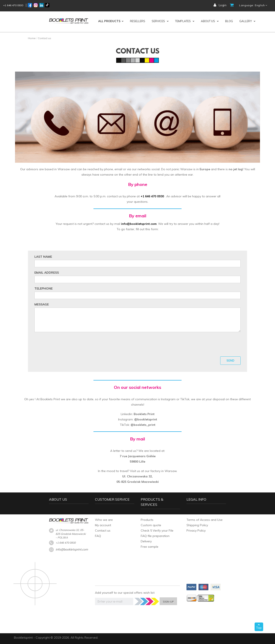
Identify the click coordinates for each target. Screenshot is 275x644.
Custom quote (151, 525)
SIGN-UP (168, 602)
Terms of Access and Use (205, 520)
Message (42, 304)
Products (147, 520)
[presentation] (137, 344)
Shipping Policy (197, 525)
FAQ (98, 536)
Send (230, 360)
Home (32, 38)
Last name (43, 257)
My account (103, 525)
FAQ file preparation (155, 536)
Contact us (103, 531)
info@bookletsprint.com (72, 549)
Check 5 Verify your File (157, 531)
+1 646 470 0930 (13, 5)
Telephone (44, 288)
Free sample (150, 547)
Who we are (104, 520)
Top (259, 626)
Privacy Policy (196, 531)
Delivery (146, 541)
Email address (47, 273)
